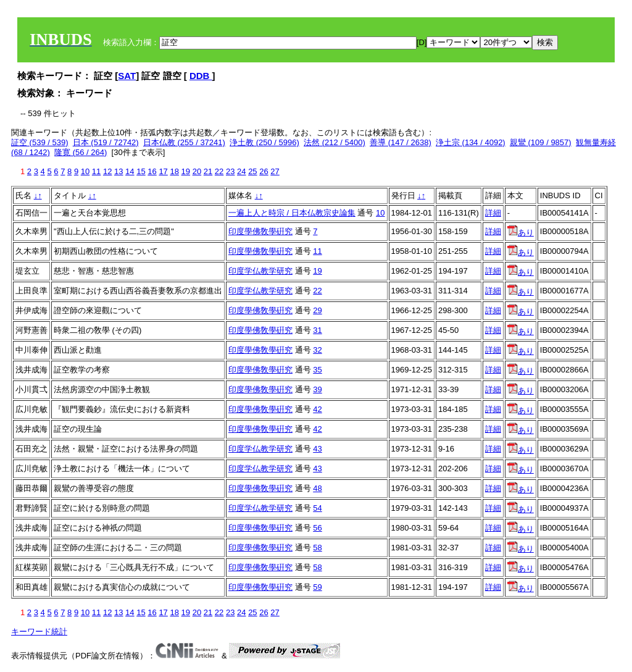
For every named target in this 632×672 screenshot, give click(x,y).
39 (317, 389)
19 (186, 171)
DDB (201, 76)
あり (521, 233)
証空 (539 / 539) (40, 142)
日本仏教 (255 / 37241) (184, 142)
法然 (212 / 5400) (335, 142)
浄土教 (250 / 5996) (264, 142)
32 (317, 350)
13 (118, 171)
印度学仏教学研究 (260, 271)
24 (241, 171)
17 (163, 171)
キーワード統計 (39, 632)
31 (317, 330)
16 (152, 171)
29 (317, 310)
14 (130, 171)
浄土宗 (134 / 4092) (471, 142)
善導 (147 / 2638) (401, 142)
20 (197, 171)
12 (107, 171)
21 (208, 171)
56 (317, 528)
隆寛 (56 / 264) (81, 152)
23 (230, 171)
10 (85, 171)
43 (317, 449)
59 (317, 587)
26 (264, 171)
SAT (127, 76)
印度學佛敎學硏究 (260, 231)
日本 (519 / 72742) (106, 142)
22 (219, 171)
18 (174, 171)
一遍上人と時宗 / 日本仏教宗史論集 (292, 213)
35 (317, 370)
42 (317, 409)
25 (252, 171)
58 (317, 548)
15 (141, 171)
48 (317, 488)
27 (275, 171)
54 (317, 508)
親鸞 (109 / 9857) (541, 142)
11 (96, 171)
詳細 (493, 213)
